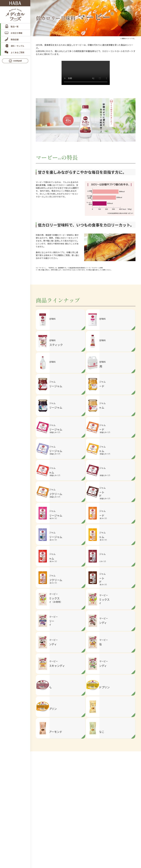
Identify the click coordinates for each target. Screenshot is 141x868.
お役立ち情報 (17, 33)
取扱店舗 (15, 39)
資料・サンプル (17, 46)
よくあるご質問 (17, 52)
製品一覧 (15, 26)
